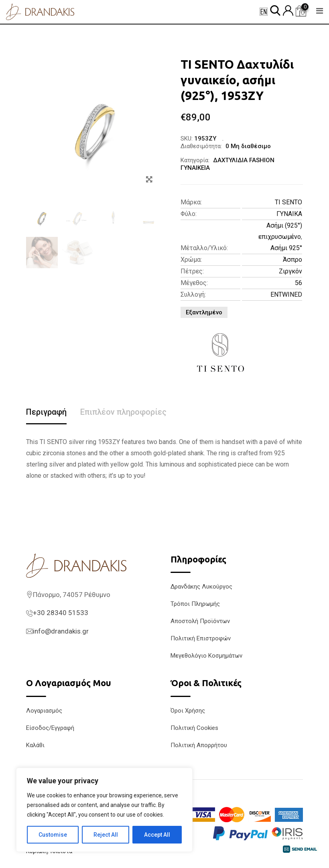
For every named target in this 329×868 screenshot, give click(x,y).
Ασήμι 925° (286, 248)
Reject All (106, 835)
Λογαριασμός (44, 711)
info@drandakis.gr (61, 631)
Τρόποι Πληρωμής (195, 604)
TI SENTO (288, 202)
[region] (104, 810)
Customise (53, 835)
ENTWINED (286, 294)
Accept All (157, 835)
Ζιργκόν (290, 271)
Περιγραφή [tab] (46, 412)
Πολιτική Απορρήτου (199, 745)
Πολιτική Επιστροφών (201, 638)
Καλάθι (35, 745)
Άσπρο (292, 260)
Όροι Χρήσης (188, 711)
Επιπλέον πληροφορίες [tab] (123, 412)
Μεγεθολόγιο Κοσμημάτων (206, 656)
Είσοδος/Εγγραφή (50, 728)
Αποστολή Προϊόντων (200, 621)
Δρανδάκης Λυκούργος (201, 587)
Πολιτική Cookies (194, 728)
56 (299, 283)
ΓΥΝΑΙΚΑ (289, 214)
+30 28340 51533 (61, 613)
